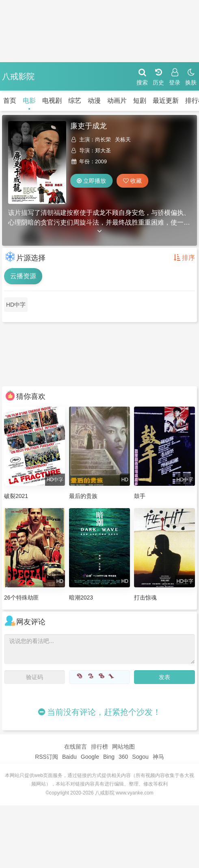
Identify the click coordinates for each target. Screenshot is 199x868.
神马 (158, 757)
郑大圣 (103, 150)
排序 (184, 258)
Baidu (69, 757)
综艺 (75, 101)
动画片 (117, 101)
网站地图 (123, 747)
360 (123, 757)
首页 (10, 101)
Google (90, 757)
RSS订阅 (47, 757)
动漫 (94, 101)
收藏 (132, 181)
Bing (109, 757)
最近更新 (166, 101)
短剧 (140, 101)
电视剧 (52, 101)
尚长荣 (103, 140)
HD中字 (16, 305)
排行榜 (99, 747)
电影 (29, 101)
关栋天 (123, 140)
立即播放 (91, 181)
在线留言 (76, 747)
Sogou (140, 757)
